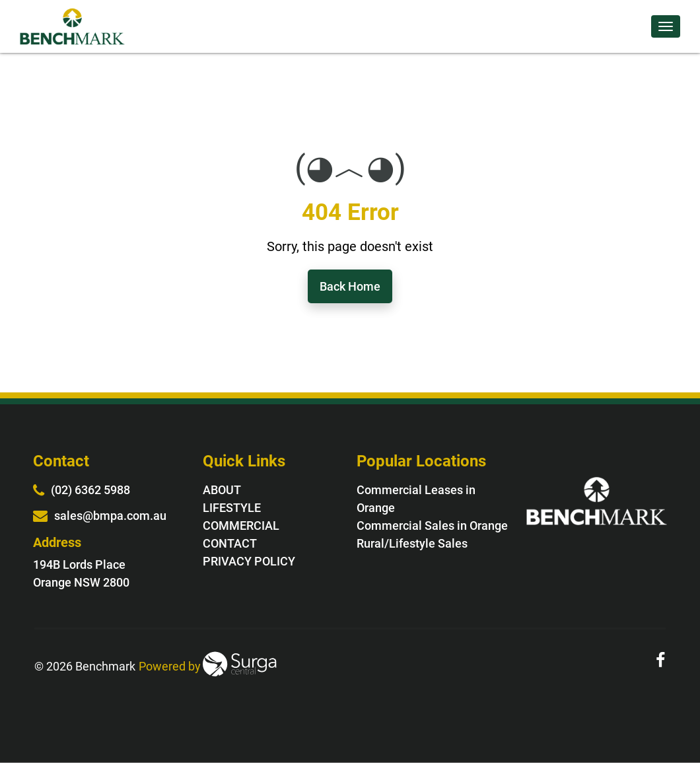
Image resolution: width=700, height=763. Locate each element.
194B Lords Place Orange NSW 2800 (81, 573)
